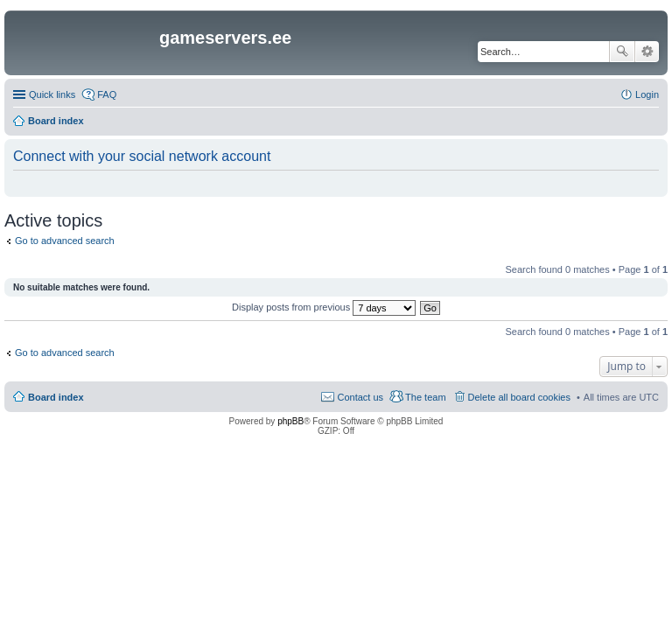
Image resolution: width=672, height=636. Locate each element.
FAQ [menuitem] (107, 94)
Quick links (52, 94)
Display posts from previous (324, 307)
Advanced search (647, 52)
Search (622, 52)
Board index (56, 397)
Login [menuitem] (647, 94)
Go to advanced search (65, 241)
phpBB (290, 421)
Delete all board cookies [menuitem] (519, 397)
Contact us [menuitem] (360, 397)
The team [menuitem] (425, 397)
